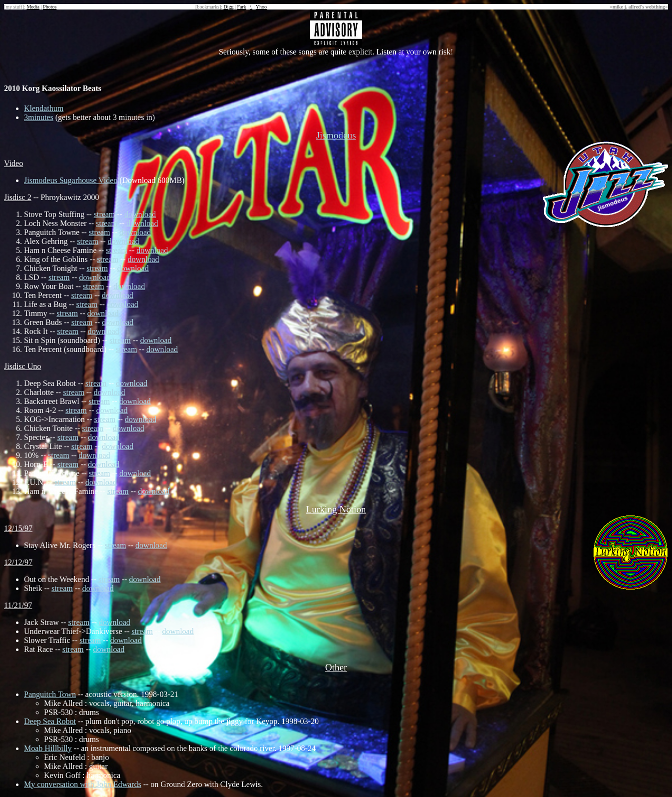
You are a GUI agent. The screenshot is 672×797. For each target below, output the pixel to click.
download (140, 214)
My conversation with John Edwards (83, 784)
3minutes (39, 117)
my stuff (14, 7)
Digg (228, 7)
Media (33, 7)
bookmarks (208, 7)
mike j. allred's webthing (639, 7)
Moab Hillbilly (48, 748)
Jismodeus (336, 135)
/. (251, 7)
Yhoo (261, 7)
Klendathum (44, 108)
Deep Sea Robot (50, 721)
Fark (242, 7)
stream (105, 214)
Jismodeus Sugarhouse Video (71, 180)
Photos (50, 7)
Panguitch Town (50, 694)
